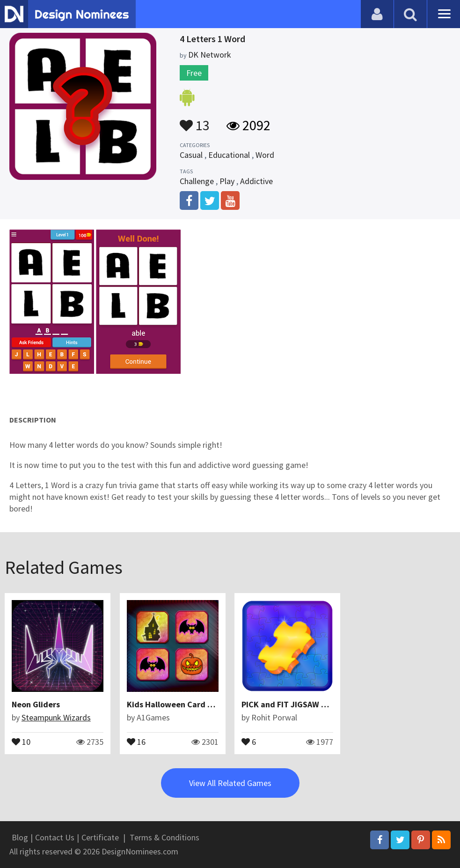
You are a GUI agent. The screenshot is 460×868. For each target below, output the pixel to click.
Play (227, 181)
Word (265, 155)
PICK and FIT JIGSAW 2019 (291, 704)
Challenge (197, 181)
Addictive (256, 181)
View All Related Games (230, 783)
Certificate (100, 837)
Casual (191, 155)
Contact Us (55, 837)
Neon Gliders (36, 704)
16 (136, 741)
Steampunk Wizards (56, 717)
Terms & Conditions (164, 837)
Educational (229, 155)
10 (21, 741)
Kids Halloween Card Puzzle (179, 704)
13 (195, 121)
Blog (20, 837)
